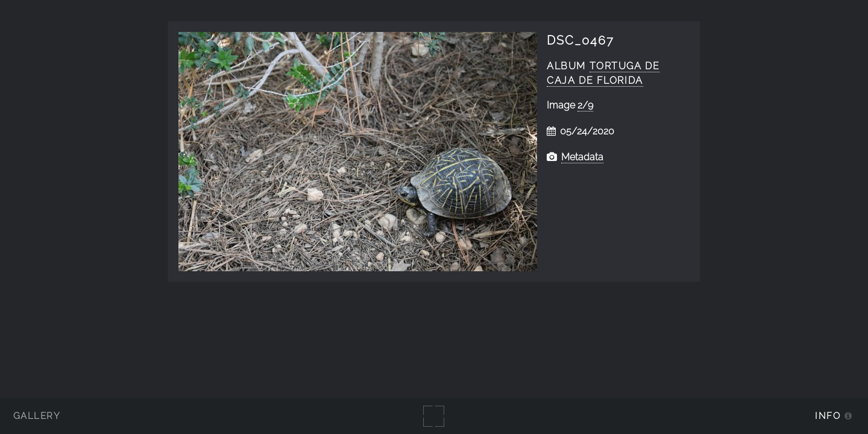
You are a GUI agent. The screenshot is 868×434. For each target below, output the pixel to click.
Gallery (37, 418)
